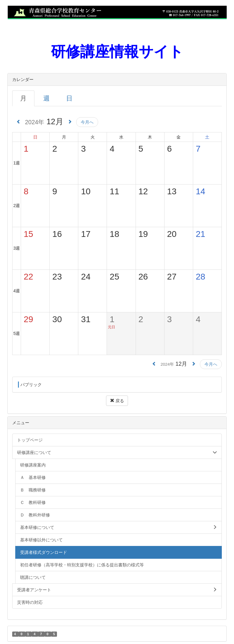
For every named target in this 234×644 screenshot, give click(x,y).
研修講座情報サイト (117, 52)
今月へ (87, 122)
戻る (117, 401)
